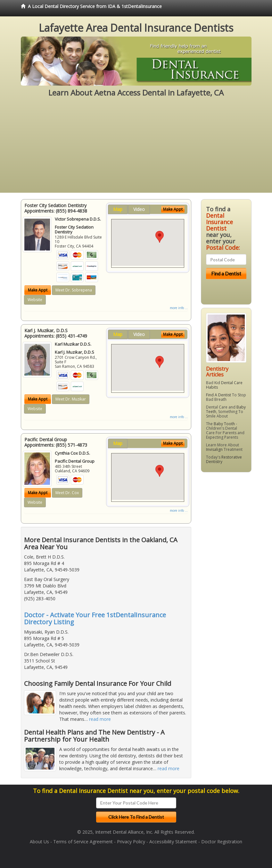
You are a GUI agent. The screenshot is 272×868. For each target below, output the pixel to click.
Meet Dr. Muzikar (71, 399)
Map (118, 209)
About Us (39, 842)
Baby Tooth (224, 424)
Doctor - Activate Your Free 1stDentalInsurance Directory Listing (95, 618)
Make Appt (38, 290)
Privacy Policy (131, 842)
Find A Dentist (218, 395)
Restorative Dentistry (224, 459)
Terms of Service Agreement (83, 842)
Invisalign (214, 449)
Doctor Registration (222, 842)
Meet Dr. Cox (67, 493)
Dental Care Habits (224, 385)
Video (139, 209)
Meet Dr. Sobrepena (74, 290)
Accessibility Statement (173, 842)
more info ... (179, 308)
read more (100, 719)
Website (35, 300)
